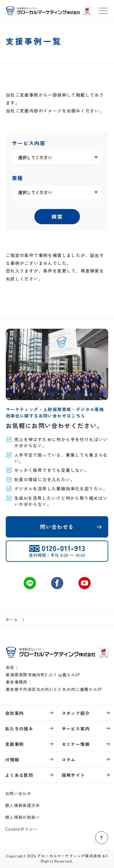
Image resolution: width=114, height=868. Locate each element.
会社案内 (15, 713)
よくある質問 (19, 775)
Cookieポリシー (21, 829)
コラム (69, 760)
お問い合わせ (18, 793)
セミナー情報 (76, 744)
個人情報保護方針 (23, 805)
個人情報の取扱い (23, 817)
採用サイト (73, 775)
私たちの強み (19, 729)
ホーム (12, 619)
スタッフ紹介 (76, 713)
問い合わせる (57, 527)
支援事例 (15, 744)
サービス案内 (76, 729)
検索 (57, 216)
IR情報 (12, 760)
